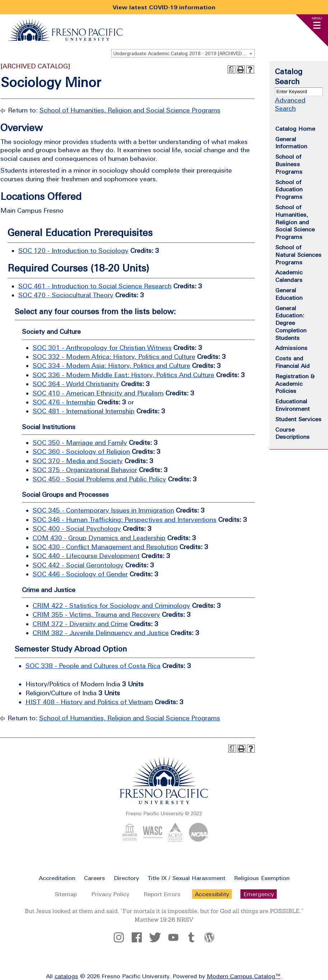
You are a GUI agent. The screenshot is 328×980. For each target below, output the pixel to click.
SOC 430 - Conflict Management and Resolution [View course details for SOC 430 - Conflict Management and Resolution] (105, 547)
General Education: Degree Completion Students (291, 323)
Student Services (298, 419)
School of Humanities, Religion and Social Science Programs (130, 110)
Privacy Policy (110, 894)
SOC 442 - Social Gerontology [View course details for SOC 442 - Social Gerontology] (78, 565)
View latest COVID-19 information (164, 7)
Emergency (259, 894)
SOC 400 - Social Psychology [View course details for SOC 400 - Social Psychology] (77, 529)
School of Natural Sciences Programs (298, 255)
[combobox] (183, 53)
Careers (95, 878)
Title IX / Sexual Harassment (186, 878)
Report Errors (162, 894)
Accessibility (212, 894)
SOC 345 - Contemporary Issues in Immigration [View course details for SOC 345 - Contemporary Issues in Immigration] (103, 510)
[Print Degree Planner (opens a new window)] (231, 69)
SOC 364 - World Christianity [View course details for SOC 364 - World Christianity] (76, 384)
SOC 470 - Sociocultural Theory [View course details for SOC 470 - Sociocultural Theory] (66, 295)
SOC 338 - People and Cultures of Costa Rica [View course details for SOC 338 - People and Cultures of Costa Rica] (93, 666)
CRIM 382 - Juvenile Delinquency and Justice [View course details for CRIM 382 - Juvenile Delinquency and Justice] (101, 633)
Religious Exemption (262, 878)
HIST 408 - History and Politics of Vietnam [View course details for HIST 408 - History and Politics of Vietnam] (89, 702)
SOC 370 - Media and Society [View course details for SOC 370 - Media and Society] (78, 461)
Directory (126, 878)
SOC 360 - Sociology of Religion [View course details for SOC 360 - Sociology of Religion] (81, 451)
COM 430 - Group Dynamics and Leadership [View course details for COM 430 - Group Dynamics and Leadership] (99, 538)
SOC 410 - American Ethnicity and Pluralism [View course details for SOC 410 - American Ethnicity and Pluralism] (98, 393)
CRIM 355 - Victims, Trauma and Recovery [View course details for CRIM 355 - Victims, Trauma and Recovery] (96, 614)
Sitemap (66, 894)
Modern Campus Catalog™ (244, 976)
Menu (317, 18)
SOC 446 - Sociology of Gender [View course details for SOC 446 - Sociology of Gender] (80, 574)
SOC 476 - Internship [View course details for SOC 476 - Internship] (64, 402)
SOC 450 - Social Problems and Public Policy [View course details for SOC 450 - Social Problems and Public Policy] (99, 479)
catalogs (66, 976)
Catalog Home (295, 129)
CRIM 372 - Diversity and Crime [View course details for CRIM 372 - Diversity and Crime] (80, 624)
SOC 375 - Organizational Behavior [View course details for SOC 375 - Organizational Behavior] (85, 470)
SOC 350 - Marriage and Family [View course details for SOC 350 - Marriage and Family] (80, 443)
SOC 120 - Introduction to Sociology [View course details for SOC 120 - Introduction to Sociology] (73, 251)
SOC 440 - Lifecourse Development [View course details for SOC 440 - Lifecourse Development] (86, 556)
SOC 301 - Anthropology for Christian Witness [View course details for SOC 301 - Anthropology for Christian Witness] (102, 348)
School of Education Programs (289, 189)
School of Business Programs (289, 164)
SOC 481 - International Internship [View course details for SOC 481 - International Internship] (84, 411)
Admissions (291, 348)
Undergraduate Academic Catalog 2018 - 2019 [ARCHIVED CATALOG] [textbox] (184, 54)
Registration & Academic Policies (295, 384)
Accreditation (57, 878)
